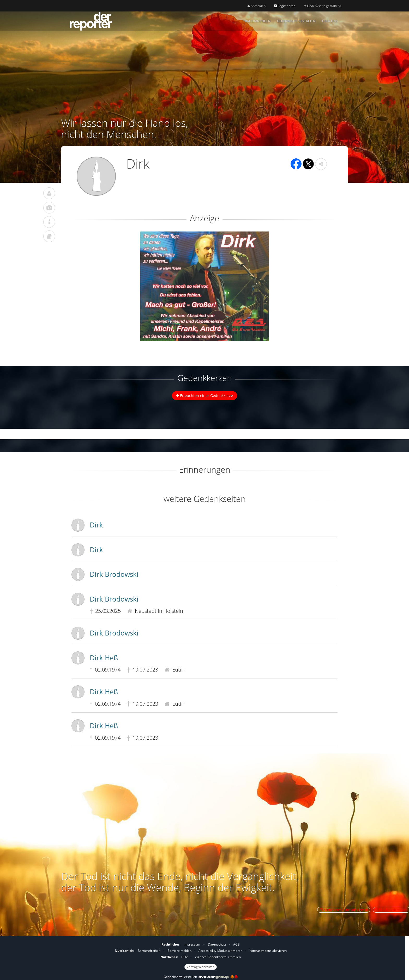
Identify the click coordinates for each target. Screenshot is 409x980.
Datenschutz (217, 944)
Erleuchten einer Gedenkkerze (204, 396)
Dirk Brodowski (114, 574)
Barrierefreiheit (149, 951)
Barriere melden (179, 951)
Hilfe (185, 957)
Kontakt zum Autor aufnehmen (344, 910)
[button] (321, 164)
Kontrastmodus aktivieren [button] (268, 951)
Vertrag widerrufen (201, 967)
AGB (236, 944)
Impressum (192, 944)
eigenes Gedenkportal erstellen (218, 957)
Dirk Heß (104, 658)
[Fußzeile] (201, 955)
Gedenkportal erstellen (201, 977)
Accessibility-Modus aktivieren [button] (220, 951)
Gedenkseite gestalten (323, 6)
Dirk (96, 525)
